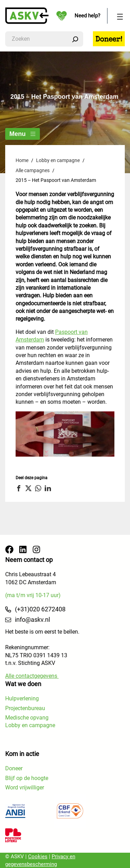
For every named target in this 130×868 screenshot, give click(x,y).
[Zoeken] (75, 39)
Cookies (38, 857)
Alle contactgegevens (32, 676)
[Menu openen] (120, 16)
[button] (20, 488)
